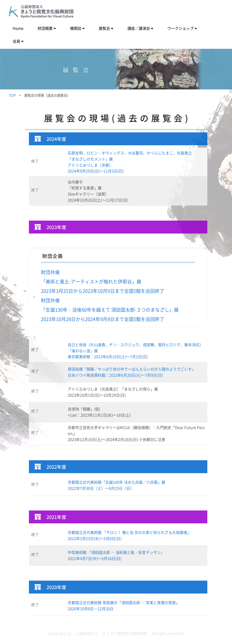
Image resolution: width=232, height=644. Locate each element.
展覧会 (104, 28)
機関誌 (76, 28)
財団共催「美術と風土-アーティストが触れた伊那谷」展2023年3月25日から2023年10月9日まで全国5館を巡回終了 (103, 282)
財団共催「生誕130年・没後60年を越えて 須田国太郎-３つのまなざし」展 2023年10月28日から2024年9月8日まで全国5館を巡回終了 (110, 310)
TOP (12, 95)
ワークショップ (181, 28)
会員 (16, 41)
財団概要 (45, 28)
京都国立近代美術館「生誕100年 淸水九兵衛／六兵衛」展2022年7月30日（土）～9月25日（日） (116, 485)
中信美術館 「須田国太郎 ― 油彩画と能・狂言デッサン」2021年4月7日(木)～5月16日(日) (116, 555)
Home (18, 28)
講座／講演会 (139, 28)
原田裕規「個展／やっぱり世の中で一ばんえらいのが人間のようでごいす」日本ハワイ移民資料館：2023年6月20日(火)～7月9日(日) (132, 372)
